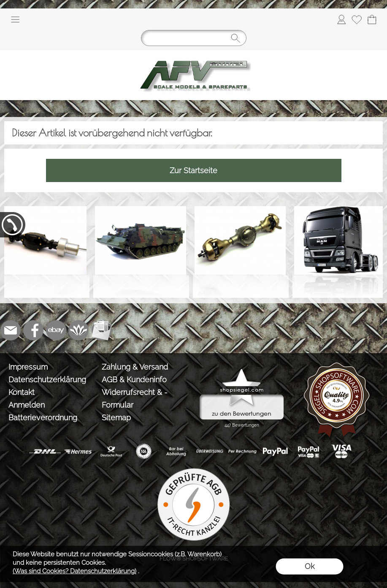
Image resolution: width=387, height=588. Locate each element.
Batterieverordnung (43, 418)
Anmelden (27, 405)
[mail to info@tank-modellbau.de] (11, 330)
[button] (15, 19)
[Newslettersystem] (102, 330)
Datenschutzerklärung (47, 380)
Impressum (28, 367)
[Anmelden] (341, 19)
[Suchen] (194, 38)
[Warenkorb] (372, 19)
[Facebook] (33, 330)
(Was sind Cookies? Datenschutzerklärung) (74, 571)
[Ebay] (56, 330)
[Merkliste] (357, 19)
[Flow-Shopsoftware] (79, 330)
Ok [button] (310, 566)
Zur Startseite (193, 170)
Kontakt (22, 392)
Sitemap (116, 418)
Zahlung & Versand (135, 367)
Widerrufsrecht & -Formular (135, 399)
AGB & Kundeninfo (134, 380)
